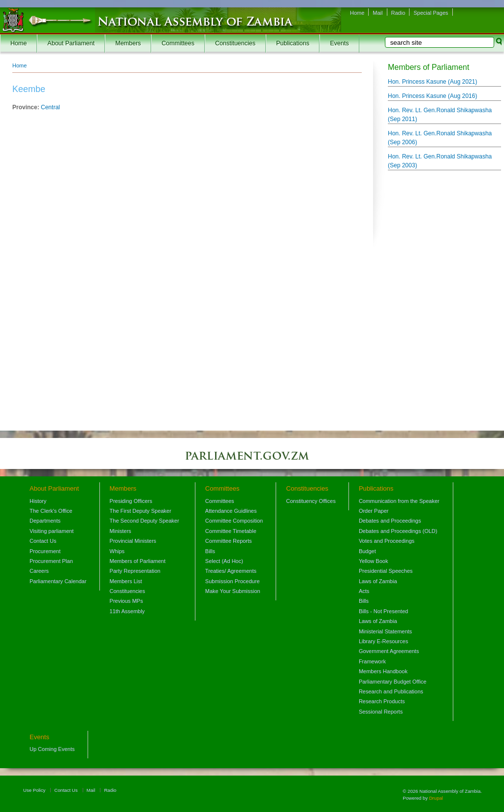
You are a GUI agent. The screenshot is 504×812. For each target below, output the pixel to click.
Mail (378, 13)
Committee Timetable (231, 531)
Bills (210, 551)
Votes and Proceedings (387, 541)
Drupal (436, 798)
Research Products (382, 701)
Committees (178, 43)
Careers (39, 571)
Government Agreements (389, 651)
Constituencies (235, 43)
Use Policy (34, 790)
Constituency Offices (311, 501)
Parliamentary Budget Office (393, 682)
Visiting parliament (52, 531)
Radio (398, 13)
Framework (372, 661)
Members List (126, 581)
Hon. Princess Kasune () (432, 82)
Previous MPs (126, 601)
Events (339, 43)
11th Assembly (127, 611)
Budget (367, 551)
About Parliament (71, 43)
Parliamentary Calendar (58, 581)
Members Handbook (383, 671)
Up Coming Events (52, 749)
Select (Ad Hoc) (224, 561)
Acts (364, 591)
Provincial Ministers (133, 541)
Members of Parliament (138, 561)
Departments (45, 521)
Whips (117, 551)
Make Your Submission (233, 591)
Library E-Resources (383, 641)
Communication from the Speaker (399, 501)
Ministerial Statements (385, 631)
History (38, 501)
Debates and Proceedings (390, 521)
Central (50, 107)
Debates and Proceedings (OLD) (398, 531)
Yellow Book (374, 561)
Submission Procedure (233, 581)
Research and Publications (391, 691)
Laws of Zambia (378, 581)
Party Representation (135, 571)
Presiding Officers (131, 501)
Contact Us (43, 541)
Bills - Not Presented (383, 611)
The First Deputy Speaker (141, 511)
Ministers (121, 531)
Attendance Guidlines (231, 511)
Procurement (45, 551)
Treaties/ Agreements (231, 571)
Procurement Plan (51, 561)
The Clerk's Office (51, 511)
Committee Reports (229, 541)
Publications (293, 43)
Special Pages (431, 13)
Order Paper (374, 511)
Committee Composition (234, 521)
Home (357, 13)
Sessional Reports (381, 712)
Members (128, 43)
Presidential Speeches (386, 571)
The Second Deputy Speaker (144, 521)
